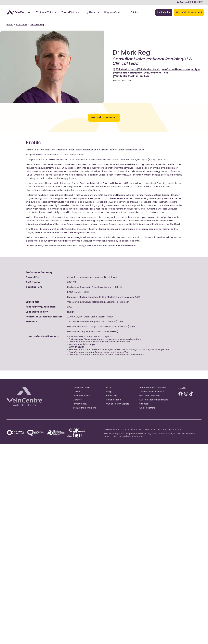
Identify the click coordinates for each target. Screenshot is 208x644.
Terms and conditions (85, 408)
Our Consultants (82, 396)
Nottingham (128, 73)
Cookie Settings (148, 408)
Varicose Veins (45, 12)
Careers (77, 400)
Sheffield (156, 73)
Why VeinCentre (114, 12)
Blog (108, 392)
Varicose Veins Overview (152, 388)
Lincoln (149, 70)
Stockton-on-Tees (132, 76)
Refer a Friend (114, 400)
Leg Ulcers (90, 12)
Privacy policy (80, 404)
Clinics (135, 12)
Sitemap (144, 404)
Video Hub (112, 396)
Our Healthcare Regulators (154, 400)
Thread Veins (69, 12)
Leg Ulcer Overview (149, 396)
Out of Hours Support (118, 404)
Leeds (126, 70)
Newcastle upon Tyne (181, 70)
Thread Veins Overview (152, 392)
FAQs (109, 388)
